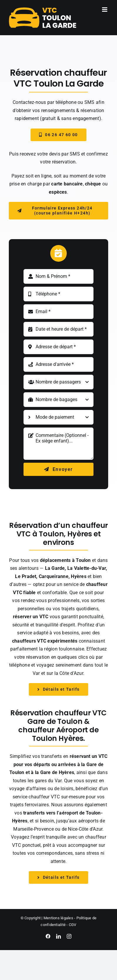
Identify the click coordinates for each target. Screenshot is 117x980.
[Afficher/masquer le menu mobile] (105, 10)
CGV (73, 925)
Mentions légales (58, 918)
